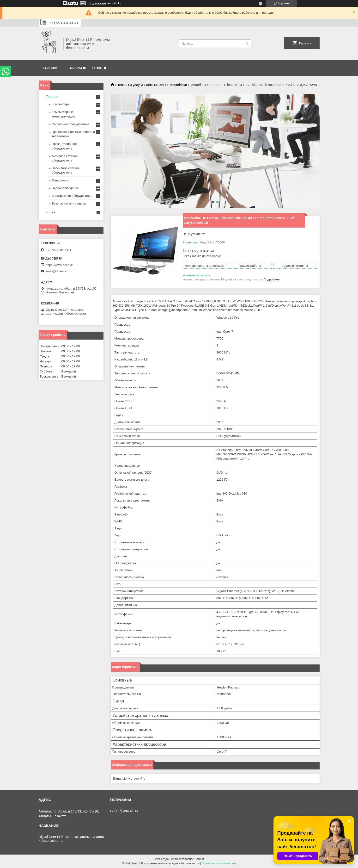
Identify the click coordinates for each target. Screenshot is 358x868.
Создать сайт (97, 3)
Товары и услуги (130, 85)
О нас (97, 68)
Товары (75, 68)
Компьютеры (156, 85)
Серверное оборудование (71, 124)
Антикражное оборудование (72, 196)
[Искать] (247, 44)
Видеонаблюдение (65, 188)
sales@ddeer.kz (57, 271)
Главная (51, 68)
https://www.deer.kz (59, 265)
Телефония (60, 180)
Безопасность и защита (69, 203)
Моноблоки (178, 85)
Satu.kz (200, 859)
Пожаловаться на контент (219, 863)
